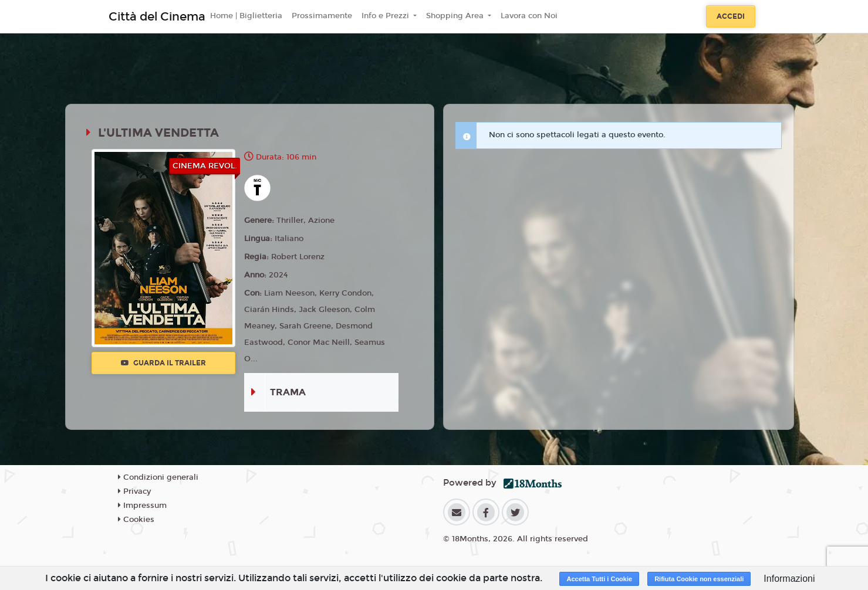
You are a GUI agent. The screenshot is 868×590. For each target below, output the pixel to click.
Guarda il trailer (163, 363)
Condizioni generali (158, 477)
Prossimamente (322, 16)
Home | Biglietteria (246, 16)
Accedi (731, 16)
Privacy (134, 491)
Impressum (142, 506)
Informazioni (789, 579)
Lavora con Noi (529, 16)
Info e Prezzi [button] (386, 16)
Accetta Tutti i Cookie (599, 579)
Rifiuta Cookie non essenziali (699, 579)
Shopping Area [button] (456, 16)
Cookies (136, 520)
